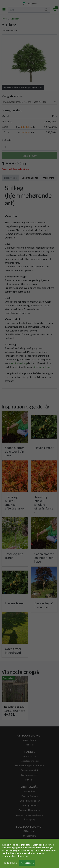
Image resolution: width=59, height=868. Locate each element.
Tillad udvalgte (10, 863)
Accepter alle (27, 863)
